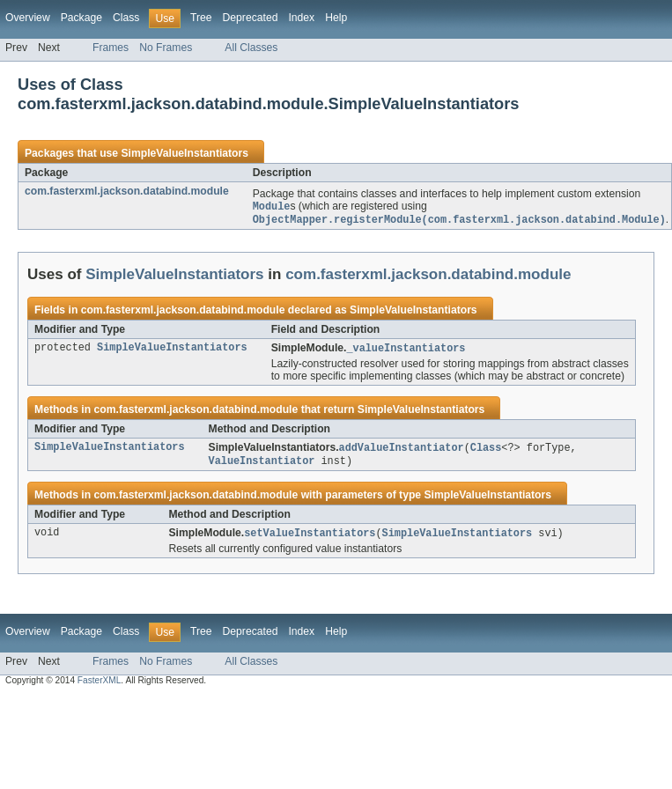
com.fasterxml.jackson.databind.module (127, 191)
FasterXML (100, 686)
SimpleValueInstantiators (185, 153)
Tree (201, 18)
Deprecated (251, 18)
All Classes (251, 48)
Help (336, 18)
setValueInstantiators (310, 538)
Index (301, 18)
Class (126, 18)
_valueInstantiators (406, 350)
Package (81, 18)
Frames (111, 48)
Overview (28, 18)
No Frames (166, 48)
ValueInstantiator (262, 465)
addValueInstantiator (402, 451)
